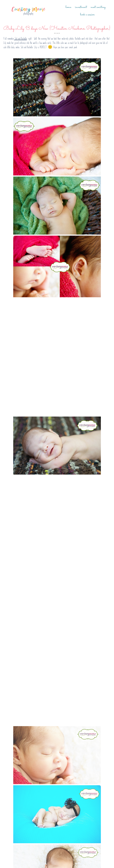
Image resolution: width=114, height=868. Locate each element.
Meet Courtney (98, 7)
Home (68, 7)
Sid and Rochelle (20, 38)
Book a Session (87, 15)
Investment (81, 7)
